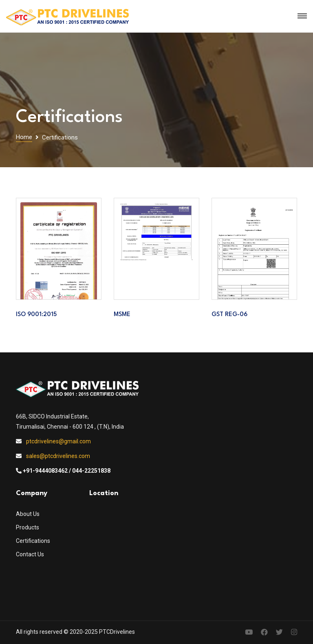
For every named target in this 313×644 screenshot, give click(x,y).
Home (24, 137)
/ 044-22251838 (90, 471)
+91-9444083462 (45, 471)
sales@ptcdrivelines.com (58, 456)
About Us (28, 514)
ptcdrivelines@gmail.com (58, 441)
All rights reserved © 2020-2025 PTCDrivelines (75, 632)
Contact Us (30, 554)
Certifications (33, 541)
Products (28, 527)
